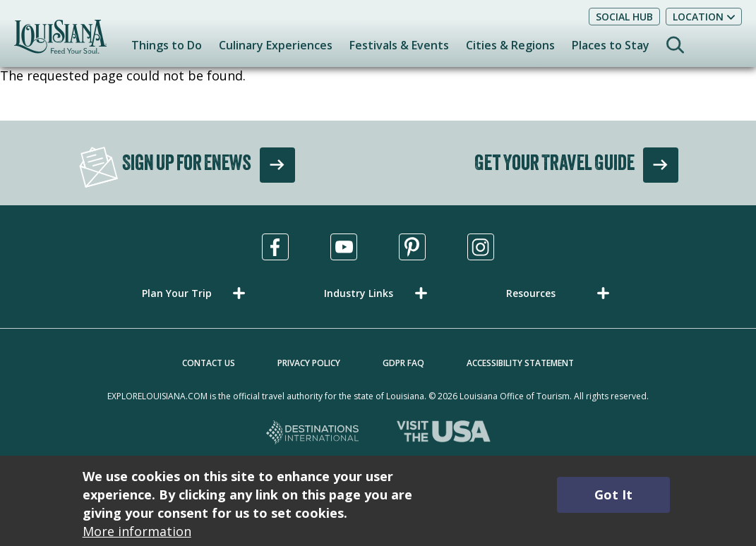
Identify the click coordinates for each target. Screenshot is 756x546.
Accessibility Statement (520, 363)
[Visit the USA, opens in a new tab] (444, 433)
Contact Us (209, 363)
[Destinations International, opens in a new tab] (313, 433)
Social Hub (624, 17)
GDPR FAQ (403, 363)
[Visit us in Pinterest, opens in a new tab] (412, 247)
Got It (613, 495)
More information (137, 531)
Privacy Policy (309, 363)
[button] (196, 293)
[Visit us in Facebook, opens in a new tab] (275, 247)
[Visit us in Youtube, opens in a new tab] (344, 247)
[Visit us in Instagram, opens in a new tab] (481, 247)
